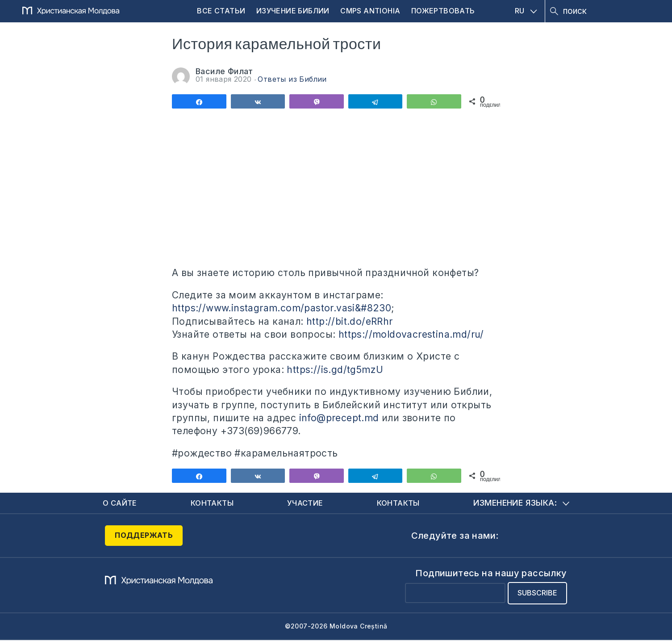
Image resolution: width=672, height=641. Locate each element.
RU (526, 11)
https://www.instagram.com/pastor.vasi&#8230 (282, 308)
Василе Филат (224, 71)
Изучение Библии (293, 11)
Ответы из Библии (292, 79)
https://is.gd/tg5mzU (335, 370)
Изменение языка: (521, 503)
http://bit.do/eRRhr (350, 321)
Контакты (213, 503)
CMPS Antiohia (370, 11)
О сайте (121, 503)
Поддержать (144, 536)
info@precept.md (339, 418)
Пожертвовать (443, 11)
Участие (307, 503)
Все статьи (221, 11)
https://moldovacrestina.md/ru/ (411, 334)
